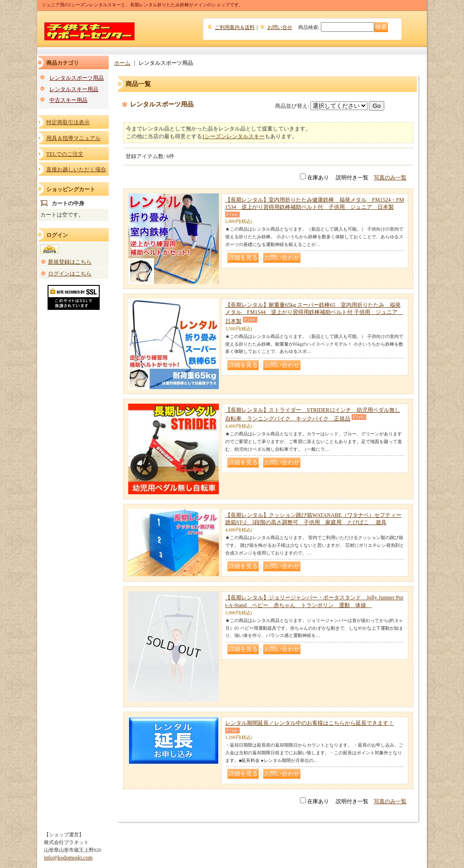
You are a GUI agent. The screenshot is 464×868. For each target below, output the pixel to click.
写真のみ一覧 (390, 178)
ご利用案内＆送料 (235, 27)
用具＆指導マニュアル (73, 138)
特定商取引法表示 (68, 122)
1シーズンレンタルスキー (233, 136)
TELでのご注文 (65, 154)
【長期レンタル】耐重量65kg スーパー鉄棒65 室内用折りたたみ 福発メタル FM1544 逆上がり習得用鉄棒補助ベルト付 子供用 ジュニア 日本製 (314, 313)
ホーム (122, 63)
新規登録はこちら (70, 262)
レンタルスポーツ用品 (77, 78)
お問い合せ (280, 27)
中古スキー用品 (68, 100)
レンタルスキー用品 (74, 89)
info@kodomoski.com (68, 858)
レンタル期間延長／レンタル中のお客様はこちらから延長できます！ (309, 723)
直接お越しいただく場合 (76, 169)
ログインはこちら (70, 274)
